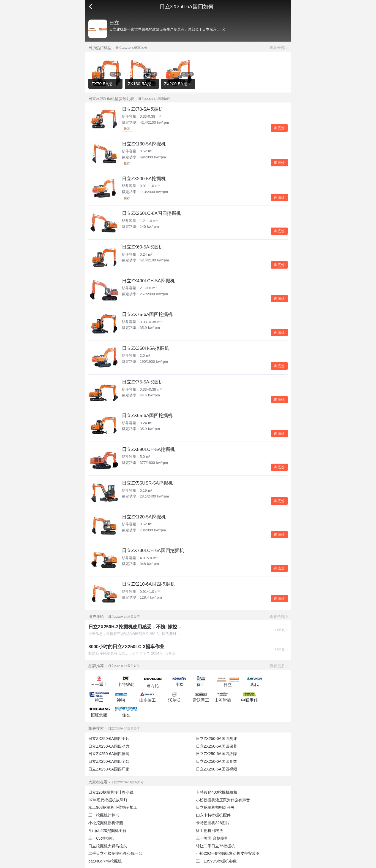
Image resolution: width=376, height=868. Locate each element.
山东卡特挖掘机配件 (213, 815)
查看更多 (277, 666)
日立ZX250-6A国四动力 (109, 746)
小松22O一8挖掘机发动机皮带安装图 (228, 853)
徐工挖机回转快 (209, 831)
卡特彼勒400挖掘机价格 (217, 792)
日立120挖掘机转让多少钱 (111, 792)
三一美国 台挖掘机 (212, 838)
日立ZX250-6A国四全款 (109, 761)
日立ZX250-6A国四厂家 (109, 769)
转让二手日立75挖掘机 (216, 846)
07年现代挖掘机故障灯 (108, 800)
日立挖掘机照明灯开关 (215, 807)
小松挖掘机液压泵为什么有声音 (223, 800)
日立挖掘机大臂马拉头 (108, 846)
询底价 (279, 128)
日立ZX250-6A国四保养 (216, 746)
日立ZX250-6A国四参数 (216, 761)
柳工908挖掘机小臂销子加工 (113, 807)
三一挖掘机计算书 (104, 815)
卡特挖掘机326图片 (213, 823)
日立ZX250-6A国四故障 (216, 754)
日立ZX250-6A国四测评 (216, 739)
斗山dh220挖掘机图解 (107, 831)
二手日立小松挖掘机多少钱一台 (115, 853)
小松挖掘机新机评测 (106, 823)
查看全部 (277, 48)
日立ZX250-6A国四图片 (109, 739)
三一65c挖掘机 (101, 838)
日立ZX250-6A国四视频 (216, 769)
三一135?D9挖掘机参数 (216, 861)
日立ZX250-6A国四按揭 (109, 754)
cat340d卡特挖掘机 (105, 861)
